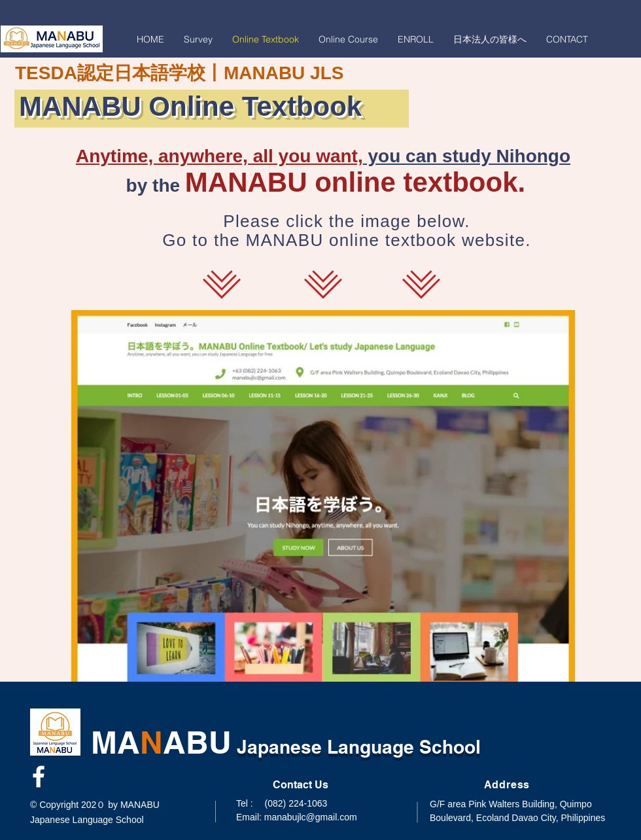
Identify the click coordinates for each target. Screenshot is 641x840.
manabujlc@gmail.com (311, 817)
